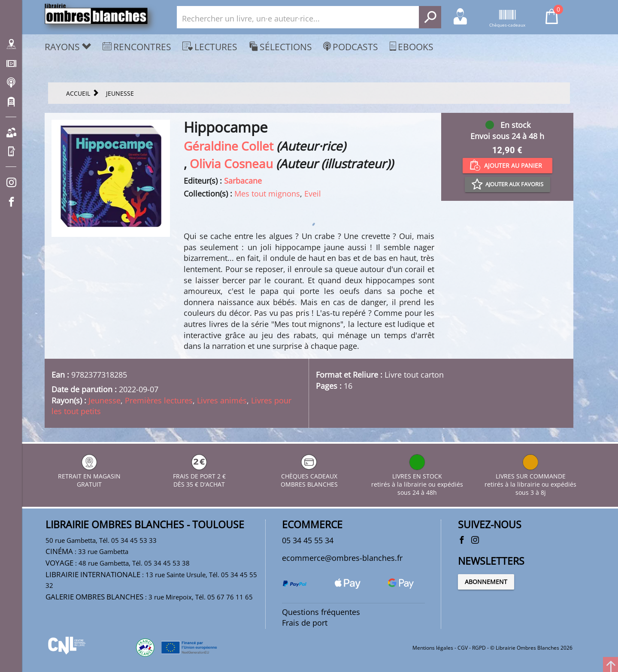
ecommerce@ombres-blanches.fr (342, 558)
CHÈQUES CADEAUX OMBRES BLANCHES (309, 476)
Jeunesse (105, 400)
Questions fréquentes (321, 612)
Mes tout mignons (267, 194)
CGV (463, 648)
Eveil (313, 194)
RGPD (479, 648)
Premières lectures (159, 400)
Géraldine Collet (229, 146)
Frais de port (305, 623)
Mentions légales (433, 648)
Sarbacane (243, 181)
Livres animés (222, 400)
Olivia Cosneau (231, 163)
